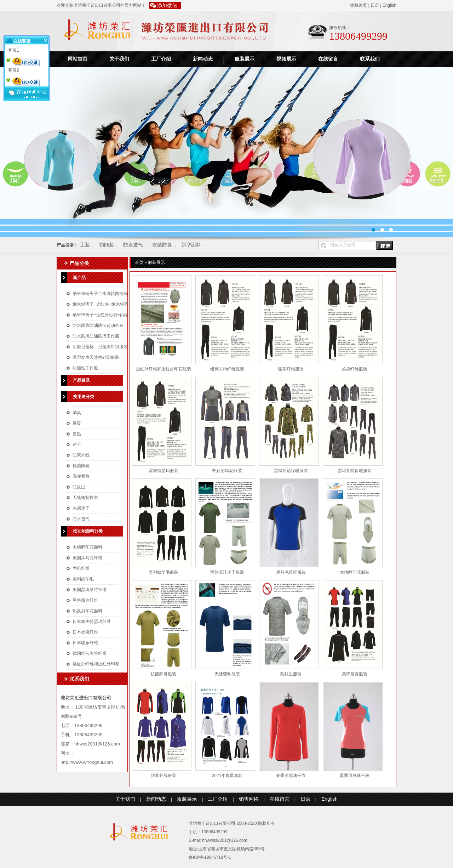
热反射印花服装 (227, 471)
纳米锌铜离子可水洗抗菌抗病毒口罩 (107, 294)
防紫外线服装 (164, 776)
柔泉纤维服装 (355, 369)
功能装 (107, 245)
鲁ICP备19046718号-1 (210, 857)
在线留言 (328, 59)
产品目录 (81, 380)
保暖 (77, 423)
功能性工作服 (85, 368)
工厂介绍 (161, 59)
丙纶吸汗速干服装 (227, 572)
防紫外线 (81, 455)
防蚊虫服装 (291, 674)
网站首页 (78, 59)
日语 (375, 5)
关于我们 (119, 59)
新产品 (79, 278)
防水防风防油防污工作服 (96, 336)
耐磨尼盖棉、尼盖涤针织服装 (100, 347)
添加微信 (167, 5)
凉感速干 (81, 508)
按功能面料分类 (88, 531)
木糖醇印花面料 (87, 547)
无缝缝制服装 (227, 674)
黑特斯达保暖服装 (291, 471)
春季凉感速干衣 (291, 776)
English (389, 5)
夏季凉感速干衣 (355, 776)
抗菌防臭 (162, 245)
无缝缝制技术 (85, 498)
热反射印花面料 (87, 611)
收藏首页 (359, 5)
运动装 (226, 152)
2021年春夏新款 (227, 776)
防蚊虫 (79, 487)
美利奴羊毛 (83, 579)
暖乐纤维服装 (291, 369)
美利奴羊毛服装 (164, 572)
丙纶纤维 (81, 568)
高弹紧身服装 (355, 674)
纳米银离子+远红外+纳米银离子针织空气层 (113, 304)
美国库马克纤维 (87, 558)
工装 (85, 245)
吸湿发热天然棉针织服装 (96, 357)
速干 (77, 444)
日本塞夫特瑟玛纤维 (92, 622)
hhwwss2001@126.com (225, 840)
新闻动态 (203, 59)
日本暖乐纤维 (85, 643)
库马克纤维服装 (291, 572)
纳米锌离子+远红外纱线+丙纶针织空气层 (111, 315)
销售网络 (249, 799)
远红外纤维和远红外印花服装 (164, 369)
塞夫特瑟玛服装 (164, 471)
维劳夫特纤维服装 (227, 369)
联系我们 (370, 59)
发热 (77, 434)
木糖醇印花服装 (355, 572)
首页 (139, 262)
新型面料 (191, 245)
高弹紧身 (81, 476)
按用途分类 (84, 397)
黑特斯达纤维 (85, 600)
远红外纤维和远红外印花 (96, 664)
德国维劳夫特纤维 (90, 653)
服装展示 (245, 59)
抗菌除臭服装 (164, 674)
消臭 (77, 413)
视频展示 (286, 59)
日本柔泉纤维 (85, 632)
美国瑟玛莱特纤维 (90, 590)
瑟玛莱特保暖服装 (355, 471)
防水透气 (133, 245)
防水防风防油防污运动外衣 (98, 325)
